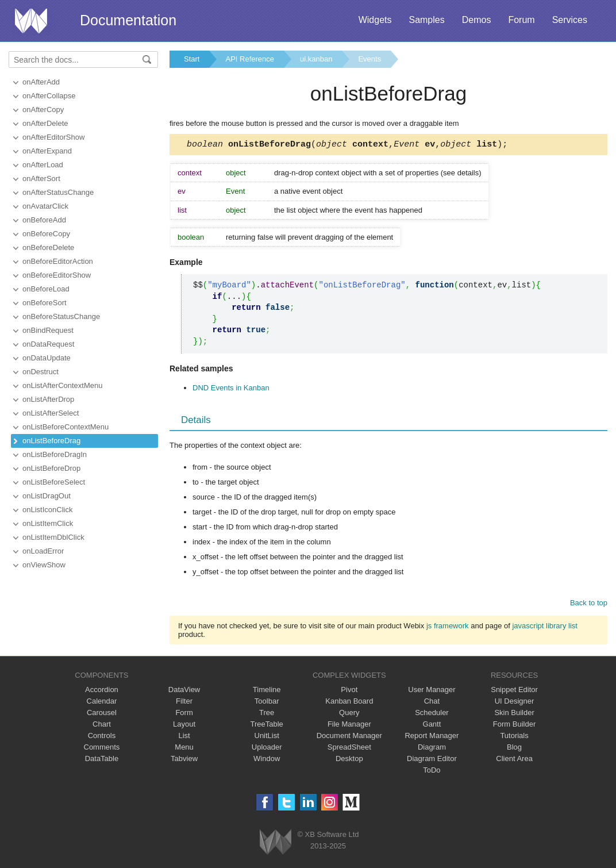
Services (570, 20)
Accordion (102, 691)
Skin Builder (514, 714)
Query (349, 714)
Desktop (349, 760)
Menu (184, 749)
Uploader (267, 749)
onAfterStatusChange (58, 192)
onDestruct (41, 372)
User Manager (432, 691)
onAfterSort (41, 178)
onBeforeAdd (44, 220)
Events (369, 59)
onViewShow (44, 565)
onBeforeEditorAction (58, 261)
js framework (448, 627)
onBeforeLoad (46, 289)
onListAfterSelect (51, 413)
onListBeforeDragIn (55, 454)
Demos (477, 20)
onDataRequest (48, 344)
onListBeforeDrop (51, 468)
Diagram (432, 749)
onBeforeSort (45, 303)
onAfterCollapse (49, 96)
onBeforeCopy (46, 234)
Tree (267, 714)
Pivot (349, 691)
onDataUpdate (47, 358)
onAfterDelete (45, 123)
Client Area (514, 760)
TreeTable (267, 726)
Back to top (589, 604)
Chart (102, 726)
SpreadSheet (349, 749)
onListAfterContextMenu (62, 385)
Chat (432, 703)
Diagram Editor (432, 760)
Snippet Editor (514, 691)
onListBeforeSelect (54, 482)
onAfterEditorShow (53, 137)
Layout (184, 726)
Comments (102, 749)
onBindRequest (48, 330)
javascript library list (544, 627)
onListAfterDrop (48, 399)
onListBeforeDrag (51, 441)
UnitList (267, 737)
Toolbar (267, 703)
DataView (184, 691)
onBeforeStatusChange (61, 316)
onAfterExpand (47, 151)
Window (267, 760)
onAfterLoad (43, 165)
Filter (184, 703)
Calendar (102, 703)
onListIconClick (47, 510)
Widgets (375, 20)
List (184, 737)
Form (184, 714)
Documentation (128, 20)
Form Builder (514, 726)
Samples (426, 20)
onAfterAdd (41, 82)
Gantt (432, 726)
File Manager (349, 726)
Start (192, 59)
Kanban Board (349, 703)
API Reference (250, 59)
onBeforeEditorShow (57, 275)
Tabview (184, 760)
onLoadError (43, 551)
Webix (276, 844)
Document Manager (349, 737)
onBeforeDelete (48, 247)
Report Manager (432, 737)
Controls (102, 737)
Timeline (267, 691)
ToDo (432, 772)
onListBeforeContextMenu (66, 427)
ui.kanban (316, 59)
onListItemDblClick (53, 537)
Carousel (102, 714)
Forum (521, 20)
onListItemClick (48, 523)
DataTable (102, 760)
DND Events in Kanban (231, 389)
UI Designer (515, 703)
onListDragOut (47, 496)
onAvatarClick (45, 206)
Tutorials (514, 737)
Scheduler (432, 714)
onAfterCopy (43, 110)
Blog (514, 749)
